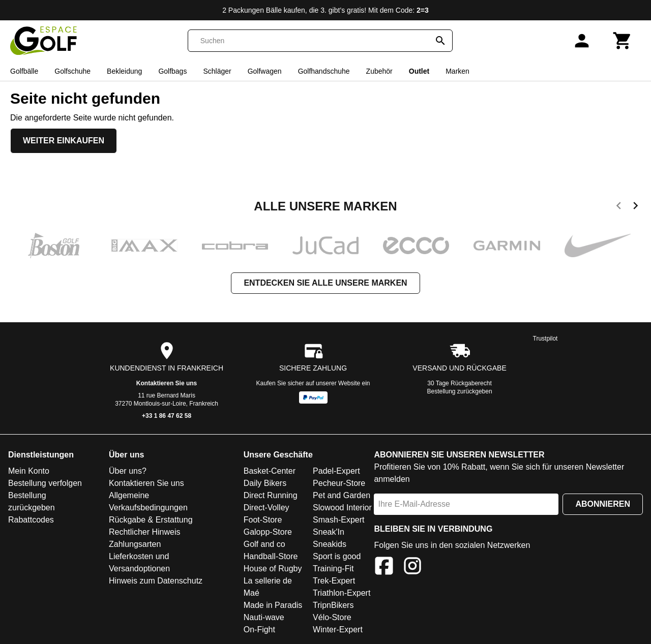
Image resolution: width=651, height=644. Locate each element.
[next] (635, 207)
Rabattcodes (31, 520)
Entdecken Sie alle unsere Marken (325, 283)
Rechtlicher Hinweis (145, 532)
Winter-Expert (338, 630)
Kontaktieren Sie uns (167, 383)
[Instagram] (412, 568)
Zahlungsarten (135, 544)
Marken (457, 71)
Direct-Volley (267, 508)
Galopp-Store (268, 532)
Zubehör (379, 71)
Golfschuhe (72, 71)
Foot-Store (263, 520)
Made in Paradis (273, 605)
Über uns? (128, 471)
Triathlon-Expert (342, 593)
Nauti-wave (264, 617)
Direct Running (271, 495)
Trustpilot (545, 339)
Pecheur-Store (339, 483)
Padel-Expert (336, 471)
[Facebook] (384, 568)
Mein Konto (29, 471)
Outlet (419, 71)
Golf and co (264, 544)
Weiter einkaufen (64, 141)
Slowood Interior (342, 508)
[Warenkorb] (623, 41)
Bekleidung (124, 71)
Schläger (217, 71)
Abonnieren (603, 504)
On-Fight (259, 630)
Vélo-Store (332, 617)
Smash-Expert (338, 520)
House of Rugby (273, 569)
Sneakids (330, 544)
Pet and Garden (342, 495)
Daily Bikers (265, 483)
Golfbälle (24, 71)
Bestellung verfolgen (45, 483)
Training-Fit (333, 569)
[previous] (619, 207)
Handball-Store (271, 556)
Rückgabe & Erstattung (151, 520)
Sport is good (337, 556)
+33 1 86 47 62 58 (167, 416)
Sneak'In (329, 532)
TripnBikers (333, 605)
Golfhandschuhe (324, 71)
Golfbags (172, 71)
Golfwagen (265, 71)
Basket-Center (270, 471)
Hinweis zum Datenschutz (156, 581)
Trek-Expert (334, 581)
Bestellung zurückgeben (460, 391)
